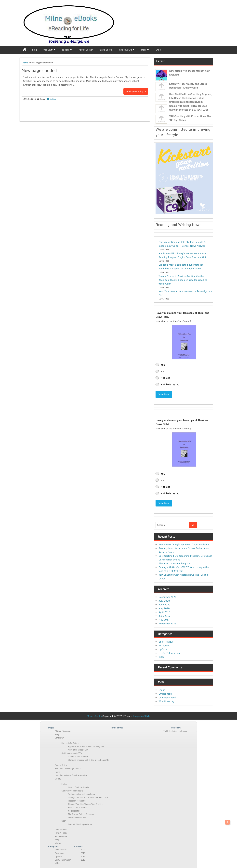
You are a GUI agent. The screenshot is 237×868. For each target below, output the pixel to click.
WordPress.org (166, 701)
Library (58, 778)
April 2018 (164, 612)
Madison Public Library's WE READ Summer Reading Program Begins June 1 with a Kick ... (184, 255)
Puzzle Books (61, 836)
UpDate (53, 99)
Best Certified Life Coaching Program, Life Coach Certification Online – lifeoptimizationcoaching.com (191, 98)
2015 (83, 860)
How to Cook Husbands (78, 787)
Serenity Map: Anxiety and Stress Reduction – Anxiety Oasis (188, 86)
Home (25, 63)
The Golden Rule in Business (81, 814)
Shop (57, 840)
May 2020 (164, 608)
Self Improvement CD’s (72, 753)
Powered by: (175, 728)
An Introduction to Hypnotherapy (82, 794)
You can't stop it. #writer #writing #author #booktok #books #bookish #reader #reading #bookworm (183, 280)
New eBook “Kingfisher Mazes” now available (184, 544)
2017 (83, 856)
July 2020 (164, 600)
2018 (83, 853)
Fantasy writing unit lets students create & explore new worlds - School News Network (182, 244)
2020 (83, 850)
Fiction (64, 784)
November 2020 (167, 597)
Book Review (166, 641)
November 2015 (167, 623)
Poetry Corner (61, 829)
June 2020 (164, 604)
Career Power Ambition (78, 756)
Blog (57, 734)
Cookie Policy (61, 765)
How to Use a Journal (77, 807)
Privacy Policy (61, 833)
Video (162, 657)
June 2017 (164, 615)
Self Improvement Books (72, 790)
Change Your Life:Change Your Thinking (86, 804)
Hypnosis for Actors (70, 743)
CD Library (59, 738)
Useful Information (169, 653)
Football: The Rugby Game (80, 824)
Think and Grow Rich (77, 817)
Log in (162, 690)
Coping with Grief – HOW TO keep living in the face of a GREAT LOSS (189, 108)
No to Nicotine (74, 811)
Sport (64, 821)
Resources (164, 645)
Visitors (58, 843)
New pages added (39, 70)
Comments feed (167, 697)
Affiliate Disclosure (63, 731)
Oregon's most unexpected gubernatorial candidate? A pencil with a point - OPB (181, 267)
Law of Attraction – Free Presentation (71, 775)
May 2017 (164, 619)
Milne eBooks (94, 716)
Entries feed (165, 693)
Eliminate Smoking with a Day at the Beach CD (89, 760)
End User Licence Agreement (68, 768)
